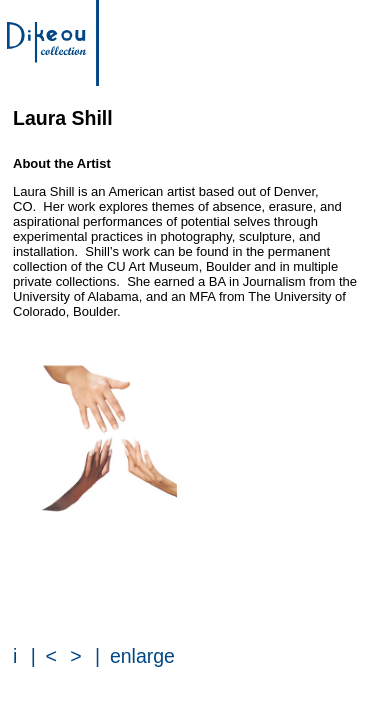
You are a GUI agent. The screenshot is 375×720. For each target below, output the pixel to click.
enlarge (142, 656)
